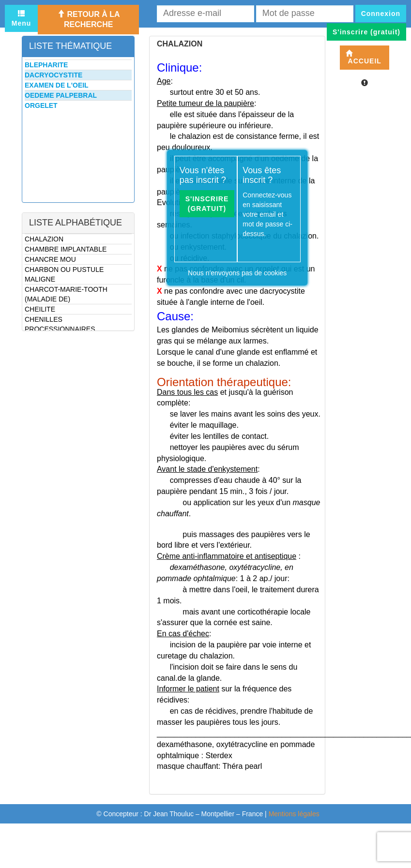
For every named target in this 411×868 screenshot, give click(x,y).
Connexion (381, 14)
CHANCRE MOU (50, 259)
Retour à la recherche (88, 19)
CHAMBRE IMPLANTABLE (66, 249)
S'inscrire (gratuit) (207, 204)
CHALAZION (44, 239)
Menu (22, 18)
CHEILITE (40, 309)
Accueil (363, 57)
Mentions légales (294, 814)
